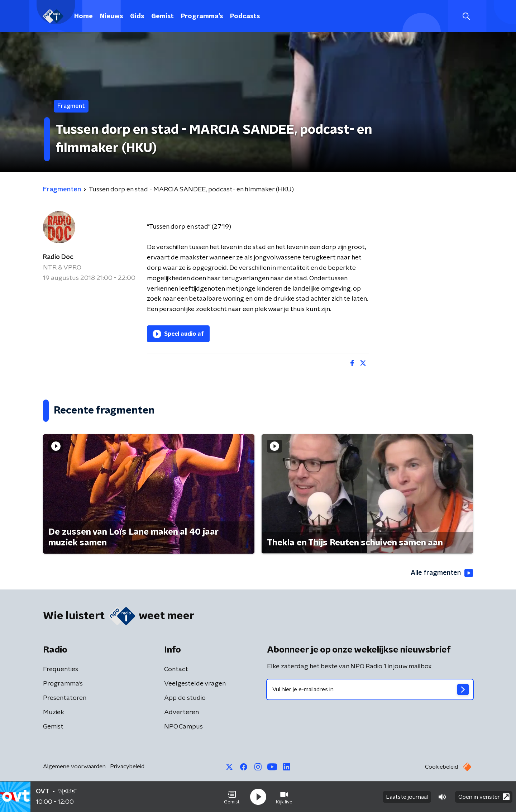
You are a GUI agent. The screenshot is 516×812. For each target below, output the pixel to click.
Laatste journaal (407, 797)
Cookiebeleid (441, 767)
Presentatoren (65, 698)
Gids (137, 16)
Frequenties (61, 669)
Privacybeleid (127, 766)
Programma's (202, 16)
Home (83, 16)
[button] (232, 797)
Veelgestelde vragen (195, 684)
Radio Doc (58, 257)
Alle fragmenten (442, 573)
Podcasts (245, 16)
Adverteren (181, 712)
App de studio (185, 698)
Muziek (54, 712)
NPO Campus (183, 727)
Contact (176, 669)
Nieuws (111, 16)
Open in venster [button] (484, 797)
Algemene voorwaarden (74, 766)
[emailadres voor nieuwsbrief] (370, 689)
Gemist (163, 16)
